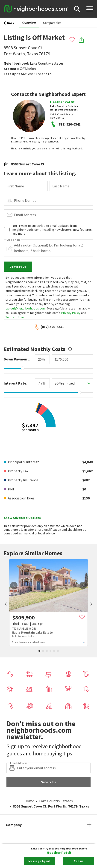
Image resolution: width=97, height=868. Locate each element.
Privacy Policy (71, 313)
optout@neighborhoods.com (26, 308)
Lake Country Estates (47, 63)
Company (14, 825)
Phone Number (26, 200)
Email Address (25, 215)
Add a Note (14, 240)
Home (29, 801)
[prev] (6, 604)
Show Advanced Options (22, 518)
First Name (15, 186)
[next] (83, 585)
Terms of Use (15, 317)
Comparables (52, 23)
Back (9, 23)
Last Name (61, 186)
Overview (29, 23)
